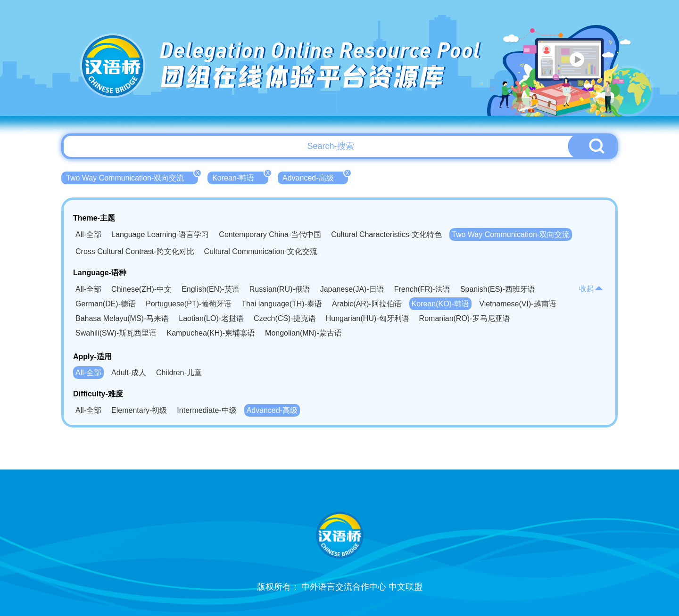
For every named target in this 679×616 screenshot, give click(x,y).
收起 (591, 289)
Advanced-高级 (315, 177)
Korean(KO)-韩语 (441, 304)
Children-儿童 (179, 373)
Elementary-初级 (139, 410)
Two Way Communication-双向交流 (132, 177)
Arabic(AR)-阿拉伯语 (367, 304)
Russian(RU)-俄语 (280, 289)
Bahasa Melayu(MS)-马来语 (122, 318)
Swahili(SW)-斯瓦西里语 (116, 333)
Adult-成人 (129, 373)
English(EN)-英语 (211, 289)
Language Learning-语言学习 (160, 234)
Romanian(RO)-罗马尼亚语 (465, 318)
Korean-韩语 (240, 177)
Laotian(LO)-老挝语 (211, 318)
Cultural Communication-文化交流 (261, 251)
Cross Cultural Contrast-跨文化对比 (135, 251)
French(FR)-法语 (422, 289)
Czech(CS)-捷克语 (285, 318)
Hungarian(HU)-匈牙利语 (368, 318)
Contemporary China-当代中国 (270, 234)
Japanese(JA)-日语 (352, 289)
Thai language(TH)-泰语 (282, 304)
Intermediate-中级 (207, 410)
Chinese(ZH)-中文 (141, 289)
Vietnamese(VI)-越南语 (518, 304)
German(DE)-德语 (106, 304)
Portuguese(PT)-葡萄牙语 (189, 304)
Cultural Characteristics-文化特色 (386, 234)
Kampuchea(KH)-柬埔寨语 (211, 333)
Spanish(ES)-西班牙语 (498, 289)
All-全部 (88, 234)
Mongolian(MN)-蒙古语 (303, 333)
